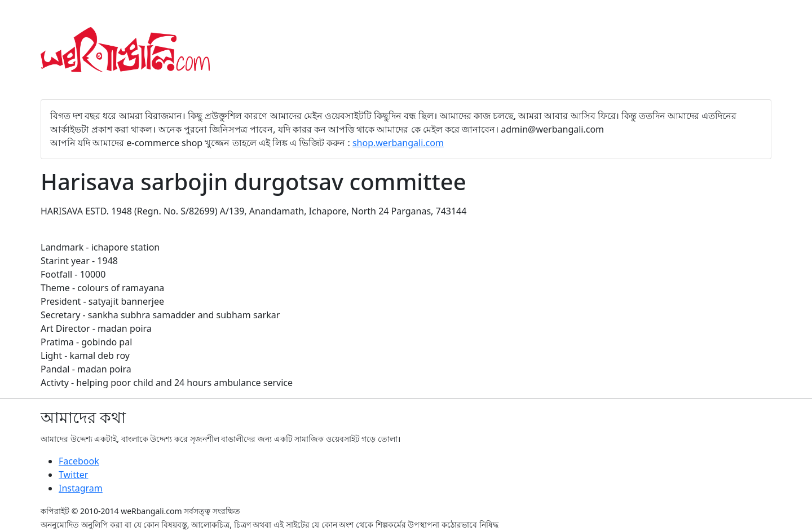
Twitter (73, 475)
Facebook (79, 461)
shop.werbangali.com (398, 143)
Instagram (81, 488)
